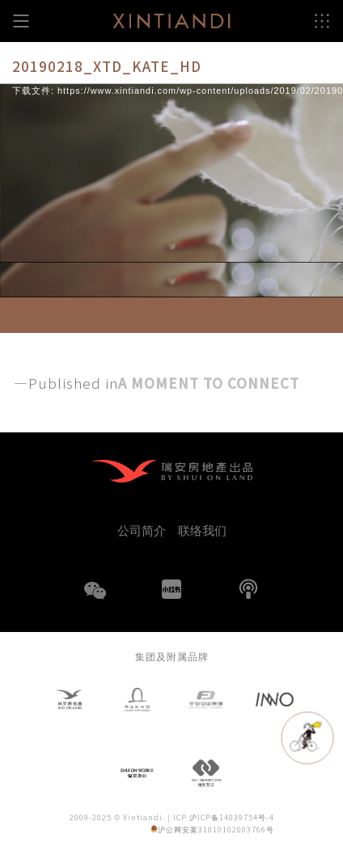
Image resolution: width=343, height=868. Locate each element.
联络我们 (202, 530)
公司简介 (142, 530)
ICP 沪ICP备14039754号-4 (224, 817)
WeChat (95, 600)
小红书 (171, 589)
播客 (248, 589)
